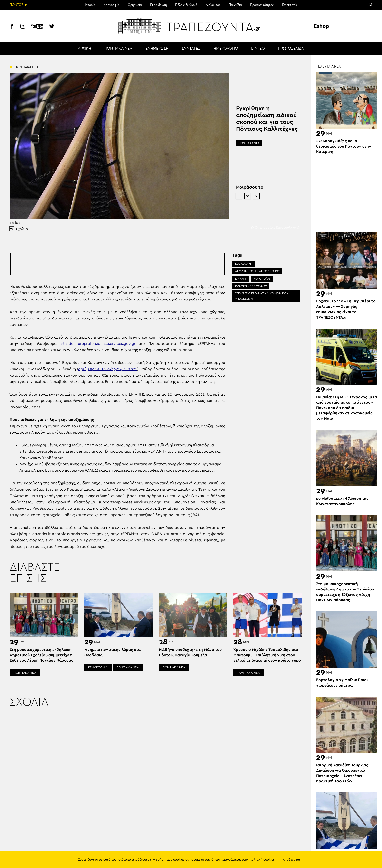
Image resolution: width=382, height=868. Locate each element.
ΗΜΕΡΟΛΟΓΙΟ (226, 49)
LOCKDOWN (244, 264)
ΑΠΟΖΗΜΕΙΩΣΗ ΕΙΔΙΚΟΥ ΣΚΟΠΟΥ (257, 271)
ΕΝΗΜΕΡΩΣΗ (157, 49)
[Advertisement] (117, 264)
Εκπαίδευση (158, 5)
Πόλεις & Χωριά (186, 5)
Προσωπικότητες (262, 5)
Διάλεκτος (213, 5)
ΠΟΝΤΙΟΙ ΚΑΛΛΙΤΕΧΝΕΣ (251, 286)
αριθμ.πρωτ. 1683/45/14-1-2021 (108, 369)
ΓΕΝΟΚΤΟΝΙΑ (98, 667)
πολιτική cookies (262, 860)
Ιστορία (90, 5)
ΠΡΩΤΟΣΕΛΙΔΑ (291, 49)
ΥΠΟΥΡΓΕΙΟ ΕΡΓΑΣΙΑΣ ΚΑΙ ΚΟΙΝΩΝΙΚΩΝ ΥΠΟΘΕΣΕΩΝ (262, 296)
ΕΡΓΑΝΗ (241, 279)
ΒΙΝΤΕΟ (258, 49)
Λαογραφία (111, 5)
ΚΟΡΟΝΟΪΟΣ (262, 279)
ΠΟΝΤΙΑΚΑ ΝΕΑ (118, 49)
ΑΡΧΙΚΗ (85, 49)
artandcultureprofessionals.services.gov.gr (98, 344)
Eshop (321, 26)
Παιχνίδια (235, 5)
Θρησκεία (135, 5)
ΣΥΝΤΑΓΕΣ (191, 49)
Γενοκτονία (290, 5)
